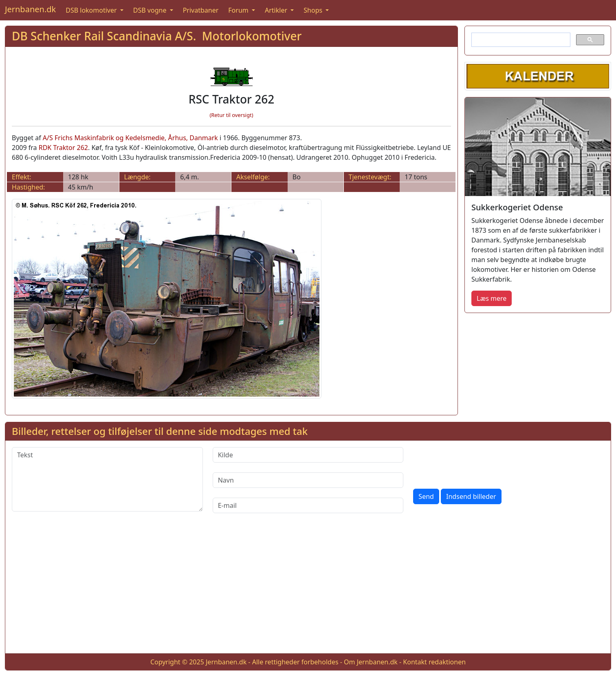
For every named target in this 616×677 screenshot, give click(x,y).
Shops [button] (314, 10)
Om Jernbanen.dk (371, 662)
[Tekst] (107, 479)
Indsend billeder (471, 496)
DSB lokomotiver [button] (92, 10)
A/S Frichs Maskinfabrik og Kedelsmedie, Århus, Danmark (130, 138)
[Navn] (308, 480)
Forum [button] (239, 10)
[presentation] (475, 463)
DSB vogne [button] (151, 10)
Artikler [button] (277, 10)
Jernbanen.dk (30, 9)
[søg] (520, 40)
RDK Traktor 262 (63, 148)
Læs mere (492, 298)
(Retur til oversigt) (232, 115)
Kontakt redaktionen (434, 662)
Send (426, 496)
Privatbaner (201, 10)
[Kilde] (308, 455)
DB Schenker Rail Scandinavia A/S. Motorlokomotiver (157, 36)
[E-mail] (308, 505)
